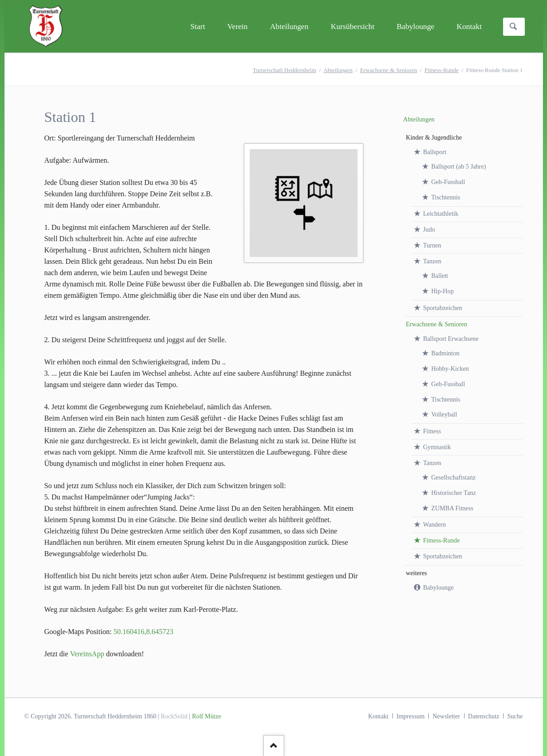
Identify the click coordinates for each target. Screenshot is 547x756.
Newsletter (446, 716)
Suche (515, 716)
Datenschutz (484, 716)
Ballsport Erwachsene (450, 339)
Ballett (439, 276)
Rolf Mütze (207, 716)
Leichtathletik (441, 214)
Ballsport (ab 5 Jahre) (458, 167)
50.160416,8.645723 (143, 632)
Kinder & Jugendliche (434, 138)
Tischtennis (445, 197)
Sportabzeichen (442, 308)
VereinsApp (87, 654)
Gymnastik (437, 447)
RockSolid (174, 716)
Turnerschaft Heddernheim (285, 70)
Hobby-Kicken (450, 369)
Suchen (513, 27)
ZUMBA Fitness (452, 508)
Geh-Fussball (448, 182)
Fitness (432, 431)
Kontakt (378, 716)
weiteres (417, 573)
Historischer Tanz (453, 493)
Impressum (411, 716)
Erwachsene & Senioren (389, 70)
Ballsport (434, 152)
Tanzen (432, 261)
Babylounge (438, 588)
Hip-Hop (442, 291)
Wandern (434, 525)
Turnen (432, 245)
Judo (429, 230)
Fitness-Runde (442, 70)
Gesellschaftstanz (453, 477)
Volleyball (444, 414)
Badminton (445, 353)
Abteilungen (338, 70)
